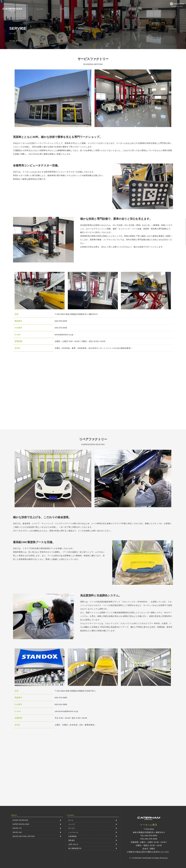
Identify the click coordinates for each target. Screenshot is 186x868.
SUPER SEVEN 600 (20, 820)
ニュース (40, 9)
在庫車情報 (132, 9)
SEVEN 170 (17, 828)
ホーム (12, 41)
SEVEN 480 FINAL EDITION (24, 836)
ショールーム (109, 9)
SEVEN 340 (17, 832)
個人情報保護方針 (75, 848)
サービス (86, 9)
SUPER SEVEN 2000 (21, 824)
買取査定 (155, 9)
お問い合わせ (73, 844)
